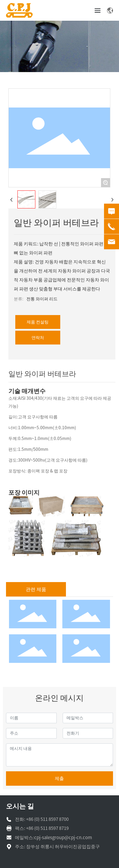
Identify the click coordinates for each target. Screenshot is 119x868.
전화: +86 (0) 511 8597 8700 (42, 819)
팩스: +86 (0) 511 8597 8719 (42, 828)
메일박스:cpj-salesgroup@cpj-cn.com (54, 838)
